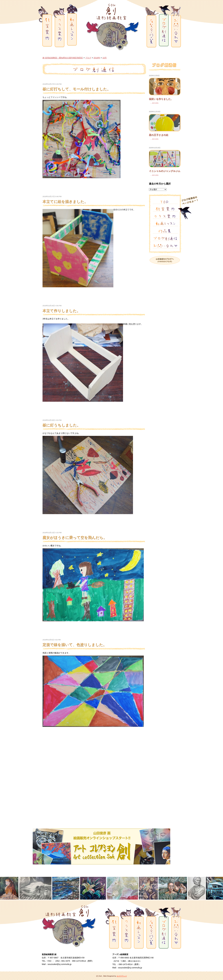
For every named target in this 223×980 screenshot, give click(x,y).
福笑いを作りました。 (161, 99)
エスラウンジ (122, 976)
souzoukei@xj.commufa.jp (59, 964)
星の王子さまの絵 (159, 135)
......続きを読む (154, 103)
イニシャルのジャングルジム (165, 171)
